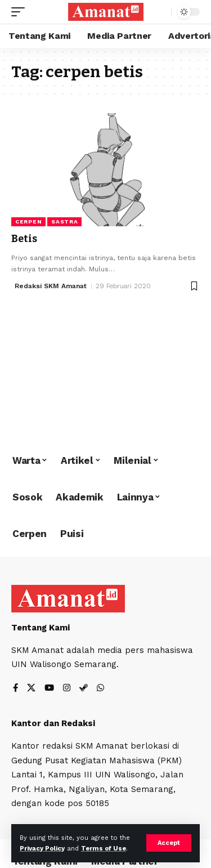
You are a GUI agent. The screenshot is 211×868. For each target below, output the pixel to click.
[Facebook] (15, 689)
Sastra (64, 222)
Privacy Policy (42, 849)
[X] (31, 689)
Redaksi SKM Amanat (51, 286)
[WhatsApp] (100, 689)
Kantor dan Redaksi (53, 723)
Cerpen (28, 222)
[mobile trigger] (21, 12)
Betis (24, 239)
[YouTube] (49, 689)
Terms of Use (104, 849)
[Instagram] (67, 689)
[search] (160, 12)
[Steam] (84, 689)
